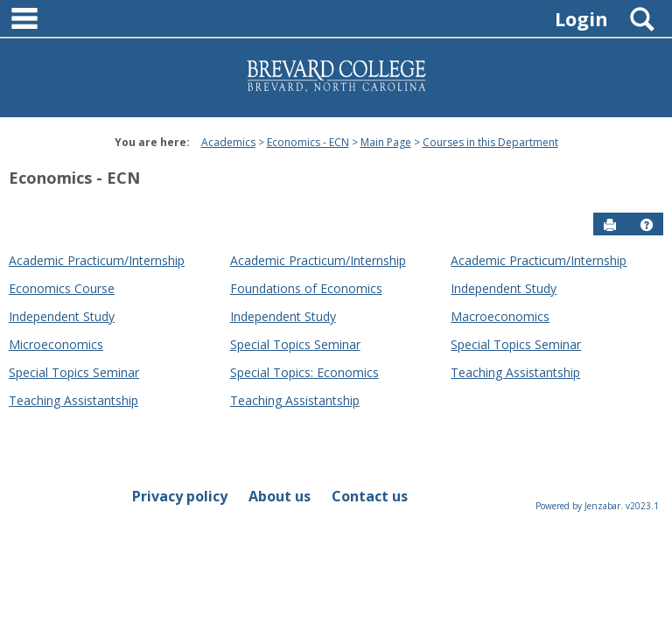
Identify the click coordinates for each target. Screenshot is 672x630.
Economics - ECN (308, 142)
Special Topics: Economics (304, 372)
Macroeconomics (500, 316)
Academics (228, 142)
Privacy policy (180, 496)
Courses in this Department (490, 142)
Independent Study (504, 288)
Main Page (386, 142)
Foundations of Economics (306, 288)
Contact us (370, 496)
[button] (647, 225)
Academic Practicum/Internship (97, 260)
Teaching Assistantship (515, 372)
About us (280, 496)
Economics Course (62, 288)
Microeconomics (56, 344)
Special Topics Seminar (295, 344)
